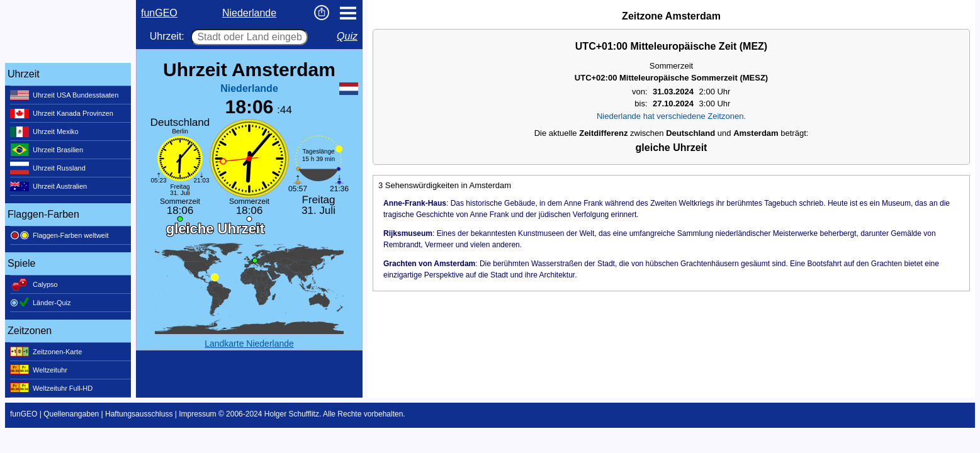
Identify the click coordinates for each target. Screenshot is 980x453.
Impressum (197, 414)
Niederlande (249, 13)
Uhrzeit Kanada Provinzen (62, 113)
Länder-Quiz (41, 303)
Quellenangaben (71, 414)
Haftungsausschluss (139, 414)
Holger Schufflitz (292, 414)
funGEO (159, 13)
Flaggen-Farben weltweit (59, 235)
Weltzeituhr (39, 370)
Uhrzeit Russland (48, 168)
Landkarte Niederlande (249, 344)
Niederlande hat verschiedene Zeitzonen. (671, 116)
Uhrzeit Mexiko (44, 131)
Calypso (34, 284)
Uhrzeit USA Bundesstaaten (64, 95)
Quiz (347, 36)
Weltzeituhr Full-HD (51, 388)
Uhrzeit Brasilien (47, 150)
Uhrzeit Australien (48, 186)
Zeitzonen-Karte (46, 352)
